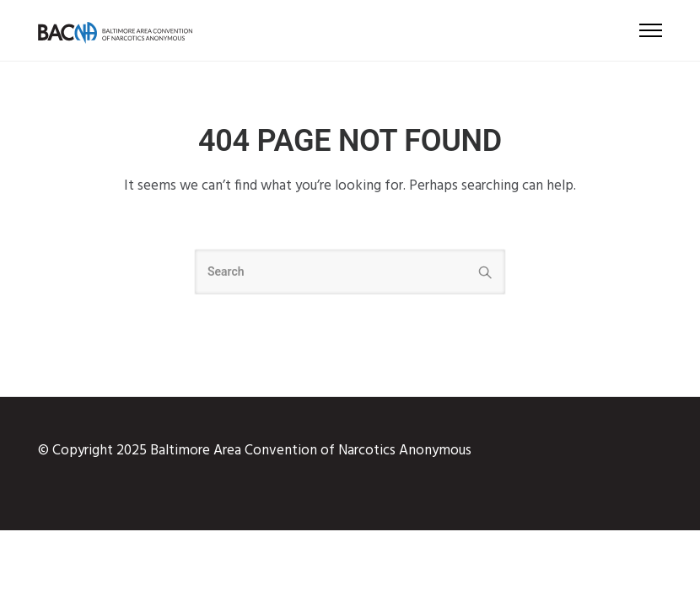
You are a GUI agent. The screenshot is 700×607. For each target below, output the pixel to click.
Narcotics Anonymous (405, 451)
